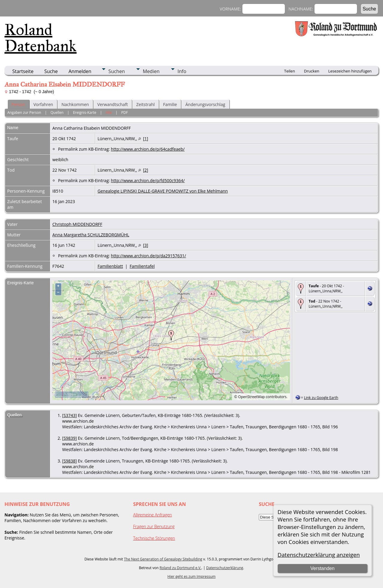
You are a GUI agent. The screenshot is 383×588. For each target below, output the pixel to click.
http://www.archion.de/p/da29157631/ (149, 256)
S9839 (69, 438)
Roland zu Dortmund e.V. (180, 568)
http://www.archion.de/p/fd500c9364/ (148, 180)
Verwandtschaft (113, 104)
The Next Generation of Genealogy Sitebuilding (163, 559)
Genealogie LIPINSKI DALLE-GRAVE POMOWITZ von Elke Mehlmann (163, 191)
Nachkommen (75, 104)
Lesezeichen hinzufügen (350, 71)
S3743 (69, 415)
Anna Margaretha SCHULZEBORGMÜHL (91, 235)
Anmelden (80, 71)
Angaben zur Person (24, 112)
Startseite (23, 71)
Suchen (117, 71)
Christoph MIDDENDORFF (77, 224)
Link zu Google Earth (321, 398)
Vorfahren (43, 104)
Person (18, 104)
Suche (51, 71)
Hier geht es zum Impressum (192, 576)
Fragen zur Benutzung (154, 526)
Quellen (57, 112)
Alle (109, 112)
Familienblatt (110, 266)
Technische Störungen (154, 538)
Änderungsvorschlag (205, 104)
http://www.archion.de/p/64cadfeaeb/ (148, 149)
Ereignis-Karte (85, 112)
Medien (151, 71)
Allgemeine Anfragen (153, 515)
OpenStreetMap (251, 397)
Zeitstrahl (145, 104)
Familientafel (142, 266)
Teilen (290, 71)
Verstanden (322, 568)
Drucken (312, 71)
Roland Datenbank (41, 38)
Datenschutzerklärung (225, 568)
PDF (124, 112)
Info (182, 71)
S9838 (69, 461)
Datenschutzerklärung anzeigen (319, 555)
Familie (170, 104)
